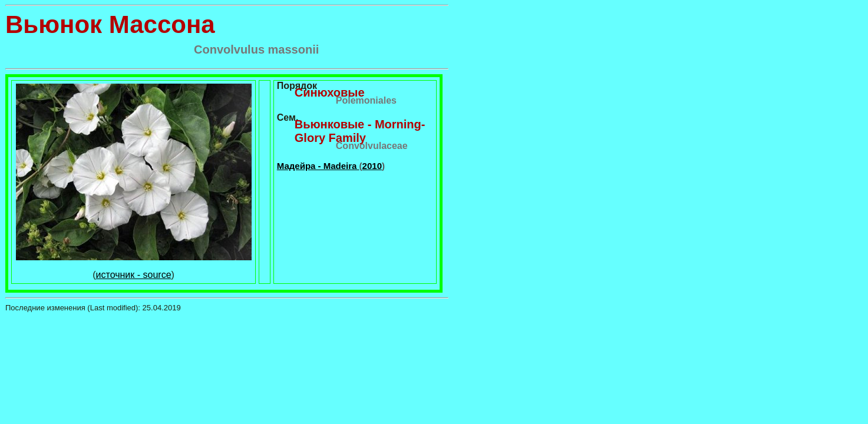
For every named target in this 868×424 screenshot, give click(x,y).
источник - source (134, 275)
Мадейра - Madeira (318, 166)
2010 (372, 166)
